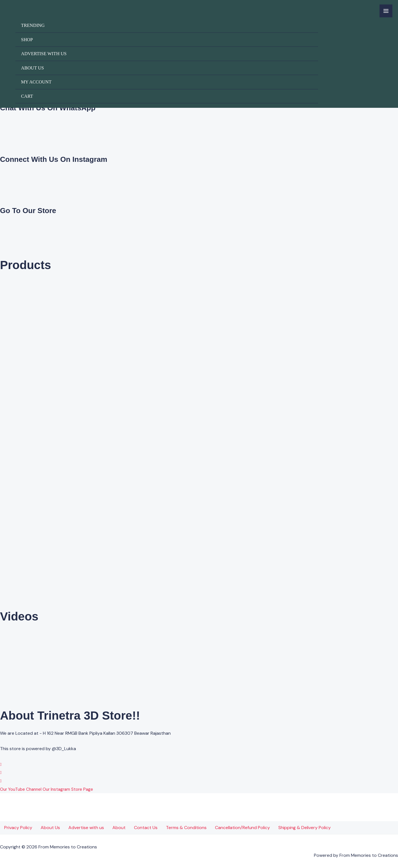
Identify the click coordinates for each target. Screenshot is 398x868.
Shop (27, 40)
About (119, 828)
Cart (27, 96)
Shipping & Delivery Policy (305, 828)
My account (36, 82)
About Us (33, 68)
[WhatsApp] (1, 764)
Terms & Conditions (186, 828)
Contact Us (146, 828)
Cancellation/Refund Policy (242, 828)
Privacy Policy (18, 828)
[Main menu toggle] (386, 11)
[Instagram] (1, 772)
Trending (33, 25)
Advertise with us (44, 54)
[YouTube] (1, 781)
